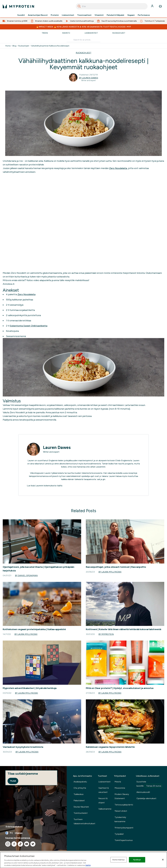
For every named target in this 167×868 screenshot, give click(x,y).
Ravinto (66, 33)
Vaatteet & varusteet (104, 790)
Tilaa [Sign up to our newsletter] (13, 781)
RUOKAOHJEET (84, 53)
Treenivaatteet (84, 15)
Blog (14, 46)
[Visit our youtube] (27, 844)
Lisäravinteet (68, 15)
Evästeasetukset (14, 827)
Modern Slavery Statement (122, 796)
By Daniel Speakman (26, 576)
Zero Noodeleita (118, 168)
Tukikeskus (79, 794)
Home (8, 46)
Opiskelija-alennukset (146, 798)
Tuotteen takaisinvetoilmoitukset (84, 821)
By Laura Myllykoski (110, 572)
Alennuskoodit (143, 792)
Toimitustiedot (81, 813)
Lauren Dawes (57, 447)
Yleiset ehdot (121, 811)
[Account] (153, 6)
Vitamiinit (99, 15)
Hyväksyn (137, 860)
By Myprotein (106, 634)
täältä (60, 486)
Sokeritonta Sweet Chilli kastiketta (29, 326)
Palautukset (79, 800)
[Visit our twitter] (33, 844)
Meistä (118, 782)
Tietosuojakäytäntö (124, 805)
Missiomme (120, 788)
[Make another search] (84, 40)
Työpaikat (119, 834)
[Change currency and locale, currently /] (33, 833)
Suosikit (21, 15)
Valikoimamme (105, 809)
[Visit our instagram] (8, 844)
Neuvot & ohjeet (103, 800)
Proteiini (55, 15)
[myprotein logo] (18, 6)
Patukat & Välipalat (115, 15)
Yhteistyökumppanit (124, 828)
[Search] (79, 6)
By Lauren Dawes (89, 78)
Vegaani (131, 15)
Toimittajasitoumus (124, 840)
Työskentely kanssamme (120, 819)
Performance (144, 15)
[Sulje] (163, 860)
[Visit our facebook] (14, 844)
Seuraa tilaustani (81, 807)
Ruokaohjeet (119, 33)
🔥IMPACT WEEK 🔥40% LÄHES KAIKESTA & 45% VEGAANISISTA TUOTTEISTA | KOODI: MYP (83, 27)
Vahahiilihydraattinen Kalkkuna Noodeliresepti (50, 46)
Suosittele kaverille (149, 784)
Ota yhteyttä (80, 788)
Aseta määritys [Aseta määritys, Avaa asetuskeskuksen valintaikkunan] (119, 860)
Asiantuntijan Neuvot (38, 15)
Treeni (45, 33)
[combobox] (112, 6)
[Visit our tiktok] (20, 844)
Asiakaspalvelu (80, 782)
